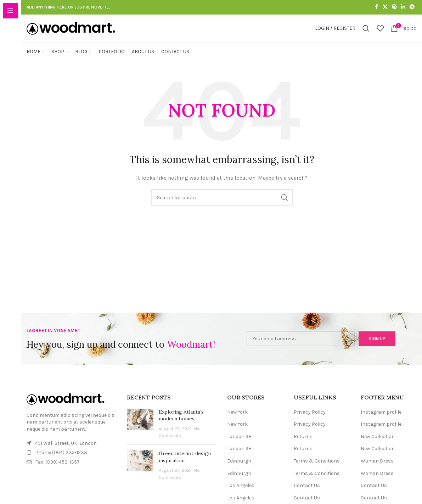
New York (237, 421)
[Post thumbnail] (140, 433)
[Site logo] (71, 33)
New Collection (378, 446)
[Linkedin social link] (403, 7)
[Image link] (66, 408)
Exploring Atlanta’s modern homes (181, 425)
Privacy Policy (310, 421)
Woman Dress (377, 471)
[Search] (366, 33)
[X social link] (385, 7)
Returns (303, 446)
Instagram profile (381, 421)
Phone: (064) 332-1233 (61, 462)
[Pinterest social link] (394, 7)
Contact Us (307, 495)
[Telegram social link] (412, 7)
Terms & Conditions (317, 471)
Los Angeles (241, 495)
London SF (239, 446)
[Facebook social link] (376, 7)
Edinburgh (239, 471)
